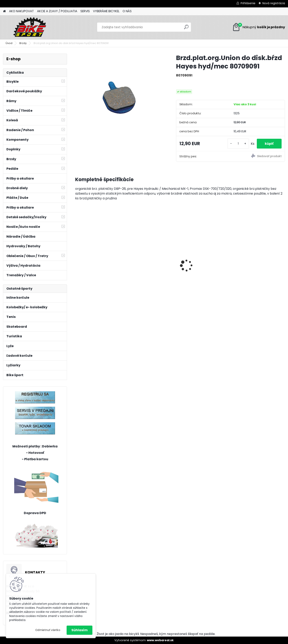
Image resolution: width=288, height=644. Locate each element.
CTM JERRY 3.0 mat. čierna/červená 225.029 (99, 266)
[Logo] (30, 27)
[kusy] (238, 144)
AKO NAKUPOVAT (21, 11)
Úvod (9, 43)
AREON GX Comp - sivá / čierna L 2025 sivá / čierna (258, 252)
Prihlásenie (248, 3)
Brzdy (23, 43)
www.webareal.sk (160, 640)
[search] (186, 29)
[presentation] (77, 259)
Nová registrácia (274, 3)
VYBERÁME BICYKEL (106, 11)
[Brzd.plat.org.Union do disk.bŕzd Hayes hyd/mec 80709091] (119, 98)
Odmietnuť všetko (48, 630)
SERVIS (85, 11)
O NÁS (127, 11)
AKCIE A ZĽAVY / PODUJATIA (57, 11)
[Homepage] (4, 11)
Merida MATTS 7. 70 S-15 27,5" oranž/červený (150, 254)
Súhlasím (79, 630)
